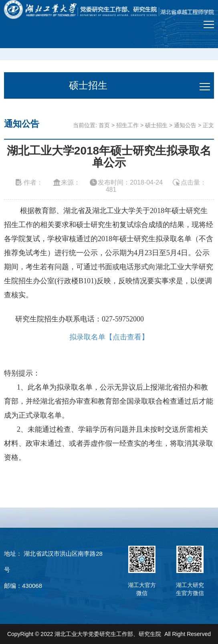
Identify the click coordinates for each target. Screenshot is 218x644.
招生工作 (127, 125)
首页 (104, 125)
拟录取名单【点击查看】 (109, 337)
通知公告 (185, 125)
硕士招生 (156, 125)
